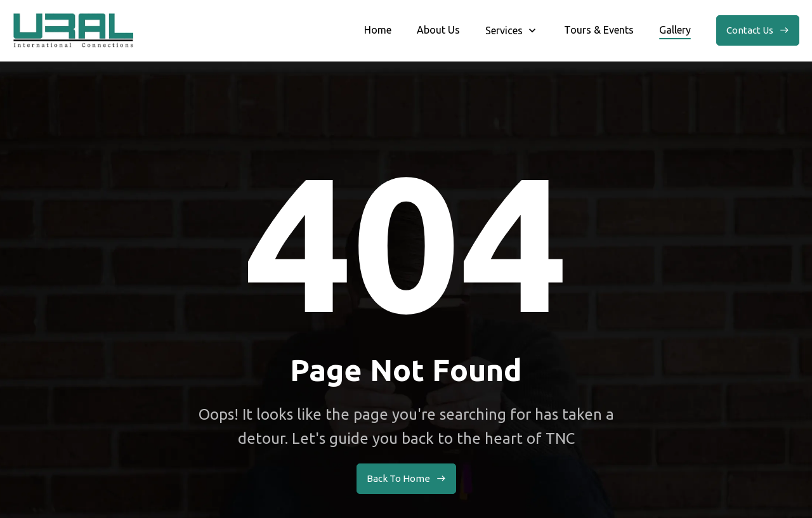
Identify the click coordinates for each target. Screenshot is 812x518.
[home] (73, 30)
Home (378, 30)
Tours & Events (599, 30)
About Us (438, 30)
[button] (512, 30)
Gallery (675, 30)
